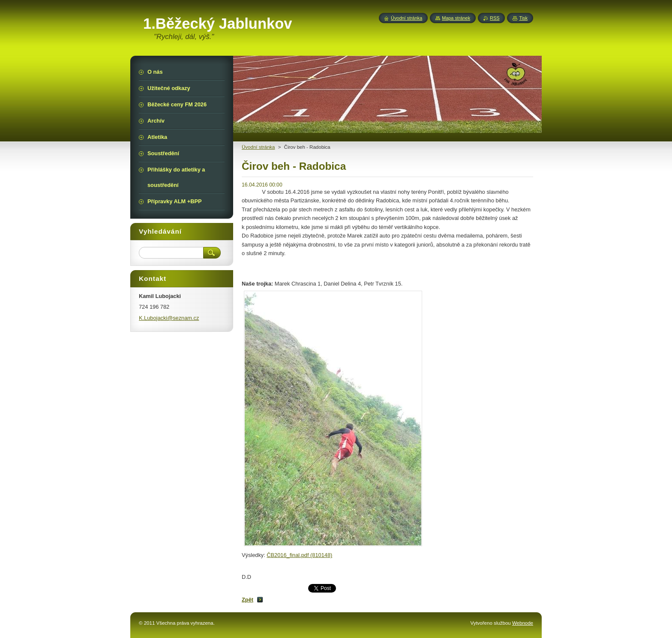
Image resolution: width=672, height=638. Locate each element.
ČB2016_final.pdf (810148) (299, 555)
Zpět (247, 600)
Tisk (523, 18)
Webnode (523, 623)
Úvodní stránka (406, 18)
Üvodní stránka (258, 147)
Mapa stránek (456, 18)
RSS (495, 18)
